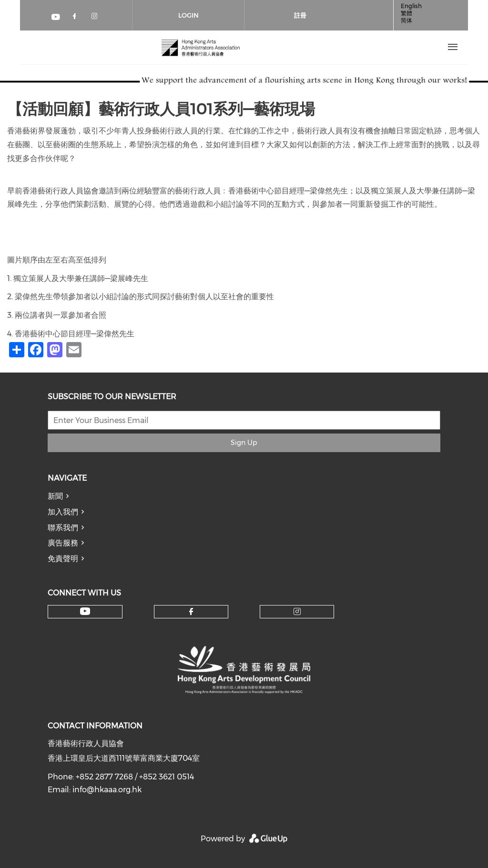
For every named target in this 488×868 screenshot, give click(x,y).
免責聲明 (63, 559)
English (411, 6)
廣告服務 (63, 543)
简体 (407, 20)
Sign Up (244, 443)
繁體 (407, 13)
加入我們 (63, 512)
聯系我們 (63, 528)
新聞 (55, 496)
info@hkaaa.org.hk (107, 790)
